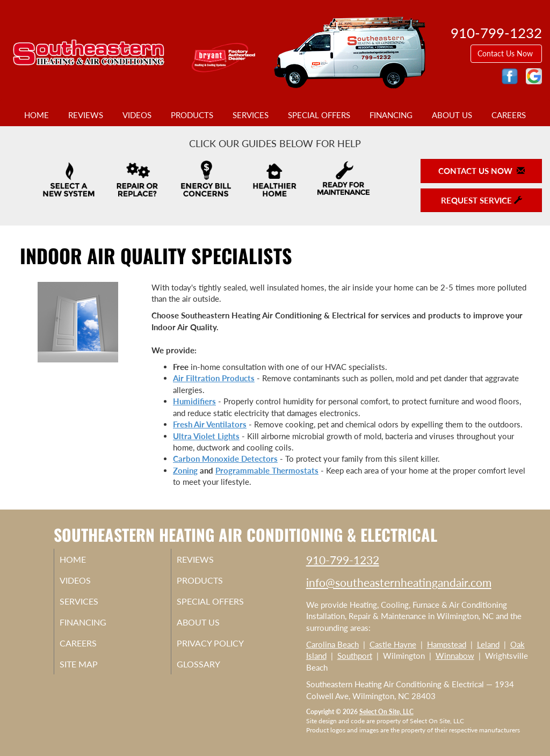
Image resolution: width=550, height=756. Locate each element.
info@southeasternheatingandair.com (399, 582)
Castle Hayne (393, 644)
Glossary (211, 673)
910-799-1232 (343, 560)
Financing (391, 115)
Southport (355, 656)
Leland (488, 644)
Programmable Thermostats (267, 470)
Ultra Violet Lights (206, 436)
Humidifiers (194, 401)
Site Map (92, 673)
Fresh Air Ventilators (210, 424)
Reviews (86, 115)
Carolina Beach (332, 644)
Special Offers (319, 115)
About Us (452, 115)
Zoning (185, 470)
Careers (509, 115)
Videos (137, 115)
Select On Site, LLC (386, 712)
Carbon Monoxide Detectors (225, 459)
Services (251, 115)
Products (192, 115)
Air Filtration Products (214, 378)
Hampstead (447, 644)
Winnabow (455, 656)
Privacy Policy (225, 650)
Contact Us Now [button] (506, 53)
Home (37, 115)
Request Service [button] (482, 200)
